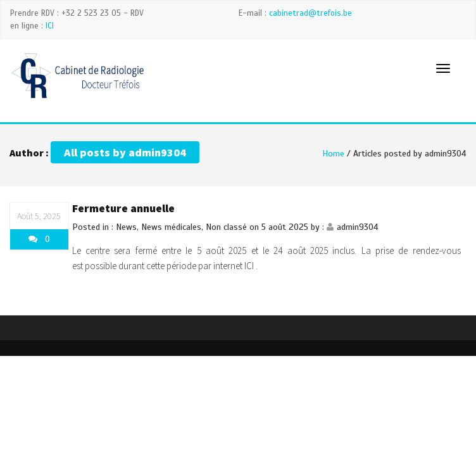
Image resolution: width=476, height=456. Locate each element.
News (126, 227)
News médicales (171, 227)
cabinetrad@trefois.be (310, 13)
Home (333, 154)
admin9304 (358, 227)
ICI (50, 26)
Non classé (226, 227)
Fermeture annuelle (123, 208)
